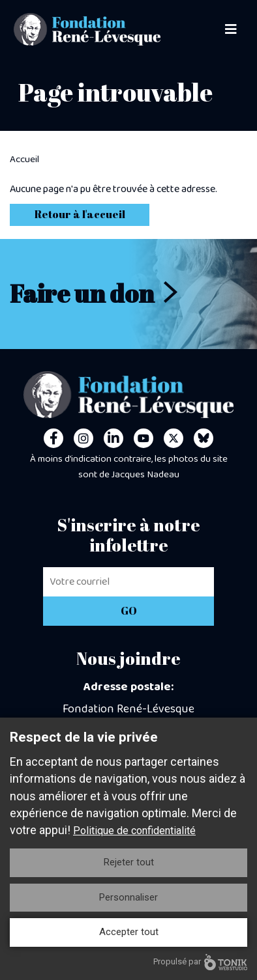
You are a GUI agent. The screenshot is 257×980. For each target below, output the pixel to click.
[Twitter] (174, 438)
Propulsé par (200, 962)
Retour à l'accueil (80, 214)
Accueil (24, 160)
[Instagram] (83, 438)
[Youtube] (144, 438)
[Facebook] (53, 438)
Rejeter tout (129, 862)
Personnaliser (128, 897)
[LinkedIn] (113, 438)
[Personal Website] (204, 438)
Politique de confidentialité (134, 831)
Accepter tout (129, 932)
